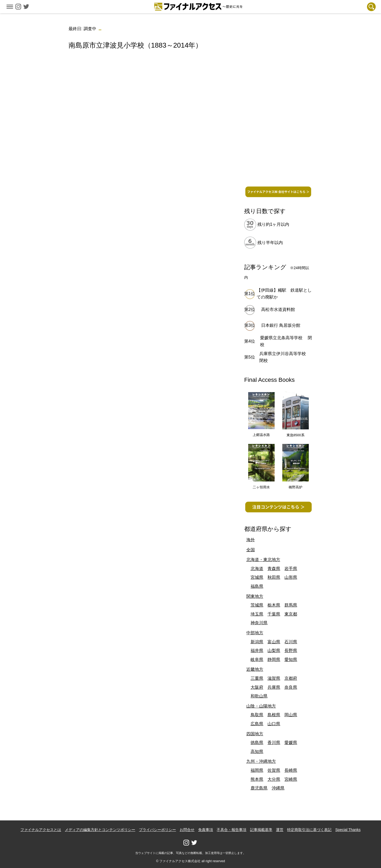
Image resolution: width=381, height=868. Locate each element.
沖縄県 (278, 788)
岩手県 (291, 569)
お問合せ (187, 830)
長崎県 (291, 770)
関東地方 (255, 596)
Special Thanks (348, 830)
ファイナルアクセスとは (41, 830)
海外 (251, 540)
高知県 (257, 752)
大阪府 (257, 687)
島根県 (274, 715)
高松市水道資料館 (278, 309)
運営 (280, 830)
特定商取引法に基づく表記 (309, 830)
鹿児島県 (259, 788)
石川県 (291, 642)
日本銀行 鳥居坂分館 (281, 325)
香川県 (274, 743)
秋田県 (274, 577)
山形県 (291, 577)
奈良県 (291, 687)
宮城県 (257, 577)
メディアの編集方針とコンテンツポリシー (100, 830)
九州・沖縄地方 (261, 761)
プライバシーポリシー (157, 830)
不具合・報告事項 (232, 830)
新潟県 (257, 642)
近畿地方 (255, 669)
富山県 (274, 642)
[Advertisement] (148, 99)
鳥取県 (257, 715)
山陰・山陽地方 (261, 706)
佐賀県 (274, 770)
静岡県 (274, 660)
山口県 (274, 724)
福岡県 (257, 770)
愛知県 (291, 660)
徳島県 (257, 743)
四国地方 (255, 734)
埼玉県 (257, 614)
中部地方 (255, 633)
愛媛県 (291, 743)
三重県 (257, 678)
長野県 (291, 651)
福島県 (257, 586)
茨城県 (257, 605)
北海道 (257, 569)
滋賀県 (274, 678)
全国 (251, 550)
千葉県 (274, 614)
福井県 (257, 651)
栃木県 (274, 605)
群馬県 (291, 605)
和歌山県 (259, 696)
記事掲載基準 (261, 830)
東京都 (291, 614)
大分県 (274, 779)
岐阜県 (257, 660)
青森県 (274, 569)
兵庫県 (274, 687)
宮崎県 (291, 779)
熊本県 (257, 779)
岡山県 (291, 715)
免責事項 (206, 830)
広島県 (257, 724)
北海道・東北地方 (263, 560)
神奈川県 (259, 623)
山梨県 (274, 651)
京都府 (291, 678)
